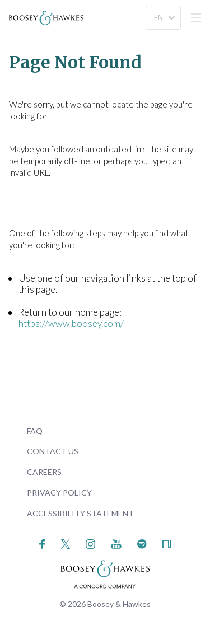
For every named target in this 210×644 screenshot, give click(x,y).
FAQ (35, 431)
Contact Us (53, 451)
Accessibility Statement (80, 513)
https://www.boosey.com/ (71, 323)
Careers (44, 472)
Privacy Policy (59, 493)
